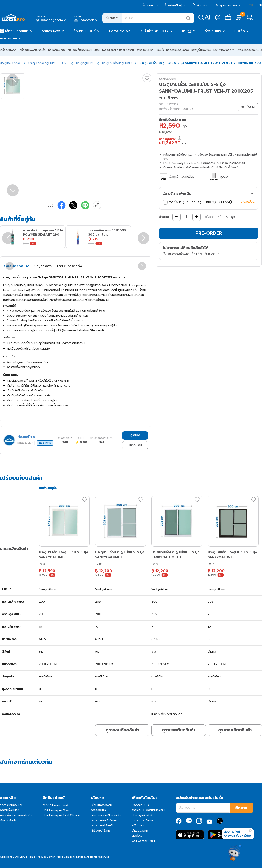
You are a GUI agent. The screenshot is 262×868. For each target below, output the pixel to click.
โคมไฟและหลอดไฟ (224, 50)
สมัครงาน (138, 826)
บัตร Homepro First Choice (61, 815)
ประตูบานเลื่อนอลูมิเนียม (117, 63)
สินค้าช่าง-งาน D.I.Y (155, 31)
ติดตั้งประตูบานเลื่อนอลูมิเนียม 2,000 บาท (198, 202)
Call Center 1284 (143, 841)
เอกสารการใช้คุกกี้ (102, 826)
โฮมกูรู (187, 31)
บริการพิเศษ (9, 38)
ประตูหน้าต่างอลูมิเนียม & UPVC (48, 63)
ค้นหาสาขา (201, 5)
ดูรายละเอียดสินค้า (122, 730)
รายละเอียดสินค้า (16, 266)
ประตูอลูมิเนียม (85, 63)
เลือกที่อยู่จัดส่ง (51, 20)
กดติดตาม (45, 443)
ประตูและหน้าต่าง (10, 63)
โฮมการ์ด (150, 5)
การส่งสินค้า (98, 810)
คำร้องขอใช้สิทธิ (101, 831)
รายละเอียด (248, 202)
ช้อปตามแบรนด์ (85, 31)
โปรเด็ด (239, 31)
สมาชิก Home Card (55, 805)
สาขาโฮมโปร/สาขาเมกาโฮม (148, 810)
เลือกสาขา (86, 20)
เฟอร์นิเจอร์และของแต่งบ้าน (118, 50)
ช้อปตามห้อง (51, 31)
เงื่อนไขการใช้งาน (101, 805)
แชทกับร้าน (135, 445)
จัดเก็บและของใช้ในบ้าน (86, 50)
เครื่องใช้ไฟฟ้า (8, 50)
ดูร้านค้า (135, 435)
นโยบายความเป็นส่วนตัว (106, 815)
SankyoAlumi (168, 79)
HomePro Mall (121, 31)
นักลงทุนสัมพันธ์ (142, 815)
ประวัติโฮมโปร (140, 805)
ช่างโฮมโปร (213, 31)
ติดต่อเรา (138, 836)
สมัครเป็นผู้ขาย (175, 5)
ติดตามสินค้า (8, 820)
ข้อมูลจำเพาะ (43, 266)
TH (251, 5)
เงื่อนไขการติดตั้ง (69, 266)
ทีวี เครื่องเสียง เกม (59, 50)
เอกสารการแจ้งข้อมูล (104, 820)
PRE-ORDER (209, 233)
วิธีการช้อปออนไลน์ (12, 805)
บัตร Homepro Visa (56, 810)
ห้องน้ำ (160, 50)
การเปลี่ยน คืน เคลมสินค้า (16, 815)
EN (260, 5)
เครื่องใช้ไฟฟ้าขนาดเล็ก (32, 50)
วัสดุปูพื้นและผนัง (201, 50)
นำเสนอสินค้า (140, 831)
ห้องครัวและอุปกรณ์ (178, 50)
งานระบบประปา (145, 50)
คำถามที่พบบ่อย (10, 810)
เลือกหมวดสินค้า (17, 31)
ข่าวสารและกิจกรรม (144, 820)
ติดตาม (241, 808)
